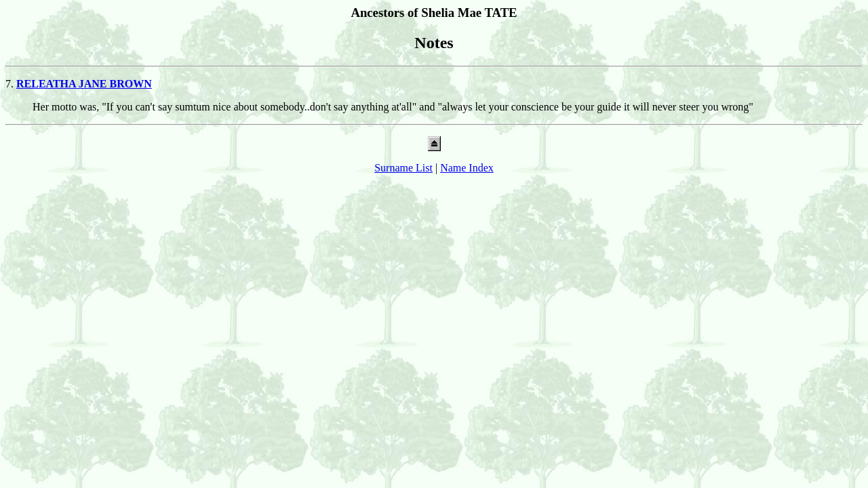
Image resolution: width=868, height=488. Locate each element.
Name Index (467, 168)
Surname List (403, 168)
